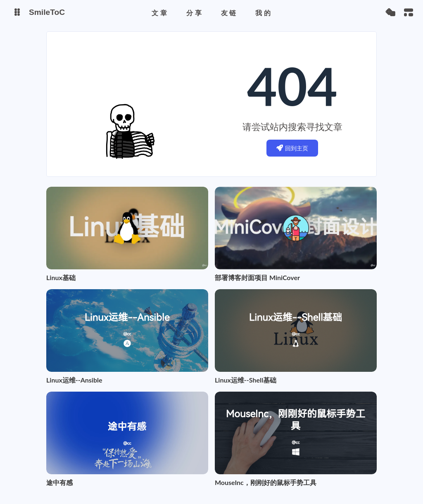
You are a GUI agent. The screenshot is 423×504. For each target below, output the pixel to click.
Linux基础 (61, 277)
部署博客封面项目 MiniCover (257, 277)
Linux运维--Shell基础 (246, 380)
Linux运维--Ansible (74, 380)
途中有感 (59, 482)
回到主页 (292, 148)
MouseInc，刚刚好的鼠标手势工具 (266, 482)
